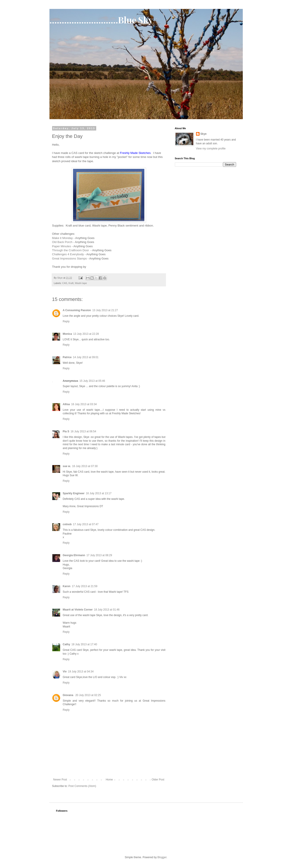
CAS (65, 283)
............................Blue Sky (101, 20)
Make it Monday (62, 238)
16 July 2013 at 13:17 (99, 493)
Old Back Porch (62, 242)
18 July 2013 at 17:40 (84, 644)
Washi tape (81, 283)
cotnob (67, 524)
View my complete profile (211, 149)
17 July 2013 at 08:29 (99, 555)
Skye (204, 134)
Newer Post (60, 780)
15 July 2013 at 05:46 (92, 381)
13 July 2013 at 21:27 (105, 310)
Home (109, 780)
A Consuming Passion (77, 310)
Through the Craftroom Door (71, 250)
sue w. (67, 466)
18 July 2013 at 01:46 (107, 610)
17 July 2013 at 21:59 (85, 586)
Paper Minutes (62, 246)
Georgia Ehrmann (74, 555)
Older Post (158, 780)
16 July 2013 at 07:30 (85, 466)
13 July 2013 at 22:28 (86, 334)
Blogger (162, 857)
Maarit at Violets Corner (78, 610)
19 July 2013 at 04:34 (81, 672)
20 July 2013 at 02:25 (88, 695)
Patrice (67, 357)
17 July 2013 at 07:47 (86, 524)
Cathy (66, 644)
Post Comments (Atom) (82, 786)
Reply (66, 321)
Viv (65, 672)
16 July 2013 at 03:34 (84, 404)
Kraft (71, 283)
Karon (67, 586)
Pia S (66, 431)
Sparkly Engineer (74, 493)
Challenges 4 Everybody (68, 254)
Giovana (68, 695)
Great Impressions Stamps (69, 258)
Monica (67, 334)
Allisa (66, 404)
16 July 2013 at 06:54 (83, 431)
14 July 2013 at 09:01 (86, 357)
